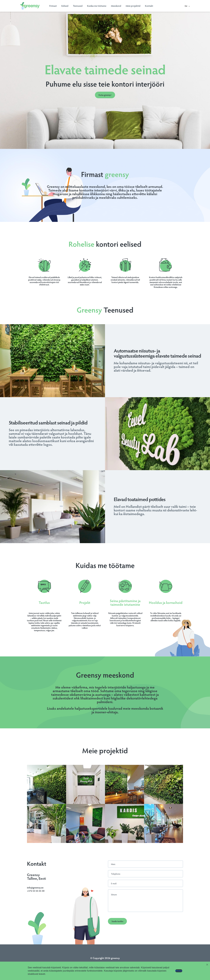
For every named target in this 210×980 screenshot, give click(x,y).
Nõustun (179, 971)
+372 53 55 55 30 (36, 891)
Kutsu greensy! (105, 95)
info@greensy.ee (35, 888)
